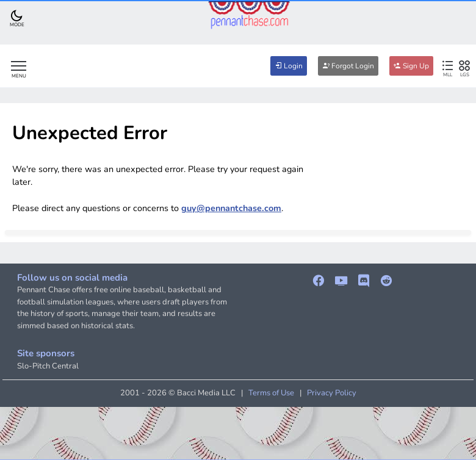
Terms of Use (271, 393)
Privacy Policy (332, 393)
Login (289, 66)
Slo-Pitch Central (48, 366)
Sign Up (411, 66)
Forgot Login (348, 66)
